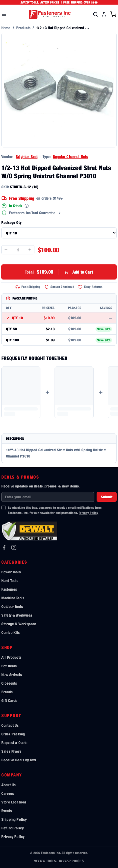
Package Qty (11, 222)
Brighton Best (27, 157)
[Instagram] (14, 547)
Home (6, 28)
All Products (11, 657)
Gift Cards (9, 700)
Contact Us (10, 725)
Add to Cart (59, 272)
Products (23, 28)
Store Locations (14, 802)
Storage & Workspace (19, 624)
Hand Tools (10, 581)
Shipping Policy (14, 819)
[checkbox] (4, 508)
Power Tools (11, 572)
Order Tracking (13, 734)
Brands (7, 692)
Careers (8, 793)
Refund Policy (12, 828)
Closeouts (9, 683)
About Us (8, 785)
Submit (107, 497)
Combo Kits (11, 632)
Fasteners (9, 589)
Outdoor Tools (12, 606)
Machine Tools (13, 598)
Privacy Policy (88, 513)
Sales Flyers (11, 751)
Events (7, 811)
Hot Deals (9, 666)
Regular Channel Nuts (70, 157)
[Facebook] (4, 547)
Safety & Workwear (17, 615)
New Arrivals (12, 674)
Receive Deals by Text (19, 760)
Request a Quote (14, 743)
